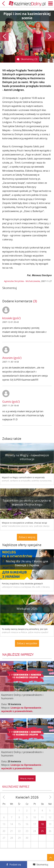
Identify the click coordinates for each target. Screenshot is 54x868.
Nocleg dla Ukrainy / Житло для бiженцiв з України (27, 563)
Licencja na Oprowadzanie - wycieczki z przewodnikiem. (22, 709)
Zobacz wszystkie (27, 643)
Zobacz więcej (27, 537)
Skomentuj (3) (29, 59)
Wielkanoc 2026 (27, 609)
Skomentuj (42, 865)
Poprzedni (4, 37)
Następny (50, 37)
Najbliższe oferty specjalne (22, 545)
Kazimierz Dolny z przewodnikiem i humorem (22, 697)
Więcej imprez (27, 778)
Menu (51, 3)
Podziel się (15, 865)
